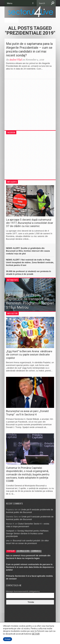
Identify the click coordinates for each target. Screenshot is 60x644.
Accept (8, 639)
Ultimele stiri (23, 551)
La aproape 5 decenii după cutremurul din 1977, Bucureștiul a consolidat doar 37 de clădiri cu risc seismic (30, 223)
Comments (36, 551)
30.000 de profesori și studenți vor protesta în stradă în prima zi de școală (29, 273)
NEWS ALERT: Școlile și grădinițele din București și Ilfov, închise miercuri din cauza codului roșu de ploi (28, 251)
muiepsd (10, 531)
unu (8, 541)
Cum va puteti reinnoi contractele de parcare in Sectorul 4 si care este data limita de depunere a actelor (30, 567)
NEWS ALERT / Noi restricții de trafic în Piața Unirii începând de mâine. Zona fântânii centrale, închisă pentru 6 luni (30, 262)
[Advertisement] (30, 106)
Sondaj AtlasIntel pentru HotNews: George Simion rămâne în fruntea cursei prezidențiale (28, 533)
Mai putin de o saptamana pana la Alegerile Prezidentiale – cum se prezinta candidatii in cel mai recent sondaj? (29, 50)
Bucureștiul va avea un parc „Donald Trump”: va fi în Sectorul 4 (27, 413)
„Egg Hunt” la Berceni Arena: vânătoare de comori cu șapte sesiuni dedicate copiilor (29, 355)
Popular (11, 551)
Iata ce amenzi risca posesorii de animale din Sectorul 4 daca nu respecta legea (28, 557)
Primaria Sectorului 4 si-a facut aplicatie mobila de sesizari (29, 577)
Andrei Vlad (16, 60)
